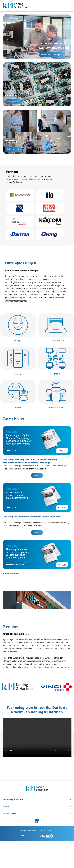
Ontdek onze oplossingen (51, 55)
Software (18, 408)
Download (37, 476)
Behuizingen (18, 374)
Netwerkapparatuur (56, 408)
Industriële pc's (56, 341)
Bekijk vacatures (14, 149)
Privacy (42, 807)
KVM (56, 374)
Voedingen (18, 341)
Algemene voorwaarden (29, 807)
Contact (50, 807)
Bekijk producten (14, 102)
